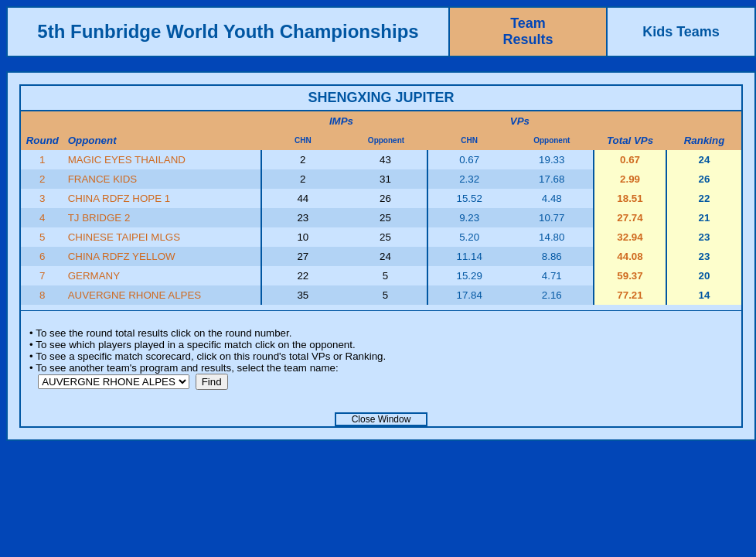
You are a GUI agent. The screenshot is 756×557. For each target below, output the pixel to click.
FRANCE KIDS (103, 179)
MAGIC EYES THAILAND (127, 160)
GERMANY (94, 276)
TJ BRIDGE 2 (99, 218)
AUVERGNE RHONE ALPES (135, 295)
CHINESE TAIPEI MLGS (124, 237)
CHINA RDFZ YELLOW (122, 256)
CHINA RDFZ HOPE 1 (119, 198)
